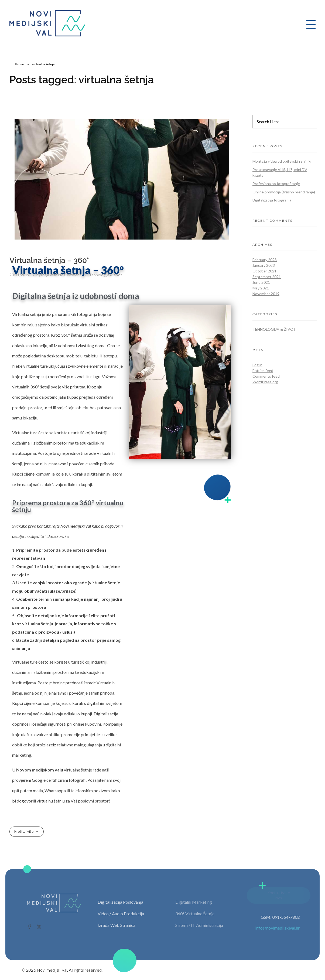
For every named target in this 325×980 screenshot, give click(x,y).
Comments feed (266, 376)
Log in (257, 365)
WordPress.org (265, 382)
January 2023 (264, 265)
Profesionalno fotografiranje (276, 184)
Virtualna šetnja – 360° (49, 260)
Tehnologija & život (274, 329)
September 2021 (267, 277)
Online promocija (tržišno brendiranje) (284, 192)
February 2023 (265, 260)
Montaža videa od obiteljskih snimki (282, 161)
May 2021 (261, 288)
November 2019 (266, 294)
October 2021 (264, 271)
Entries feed (263, 371)
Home (19, 64)
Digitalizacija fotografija (272, 200)
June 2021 (261, 282)
